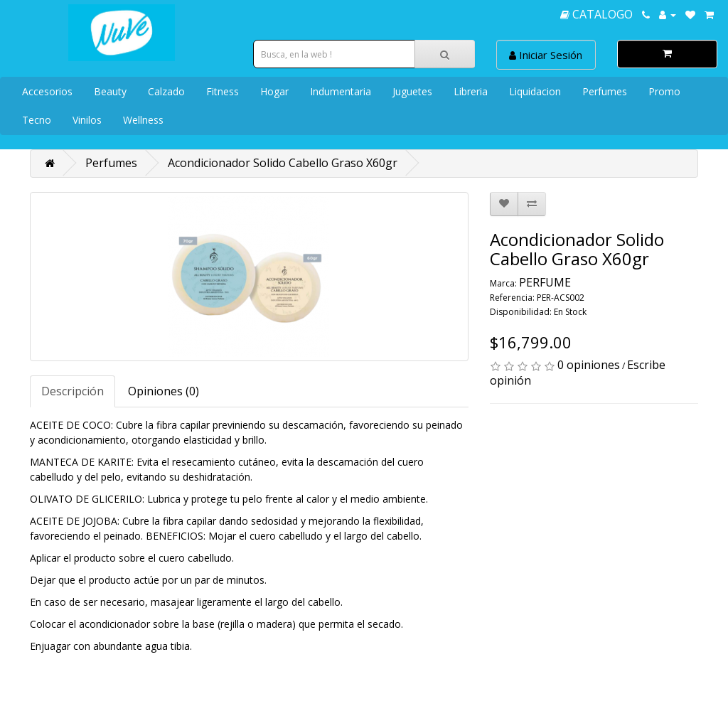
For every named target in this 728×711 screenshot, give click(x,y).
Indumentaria (341, 91)
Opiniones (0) (164, 391)
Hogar (274, 91)
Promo (664, 91)
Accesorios (47, 91)
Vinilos (87, 120)
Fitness (223, 91)
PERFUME (545, 282)
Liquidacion (535, 91)
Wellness (143, 120)
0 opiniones (589, 365)
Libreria (471, 91)
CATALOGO (596, 14)
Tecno (37, 120)
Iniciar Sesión (546, 55)
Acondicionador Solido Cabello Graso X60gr (283, 163)
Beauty (110, 91)
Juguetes (412, 91)
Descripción (73, 391)
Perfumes (605, 91)
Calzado (166, 91)
